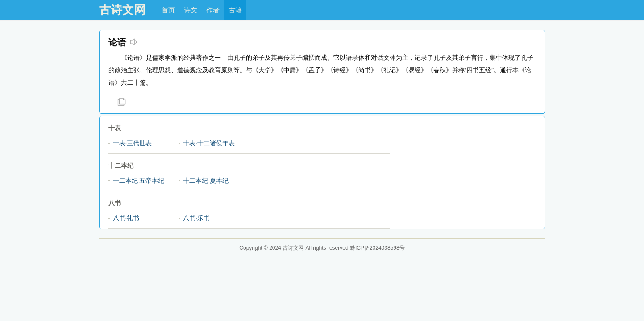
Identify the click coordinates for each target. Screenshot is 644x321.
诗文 (191, 10)
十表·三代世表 (133, 143)
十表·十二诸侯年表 (209, 143)
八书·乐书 (196, 218)
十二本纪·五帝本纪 (139, 181)
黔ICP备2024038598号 (377, 248)
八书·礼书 (126, 218)
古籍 (235, 10)
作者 (213, 10)
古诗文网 (122, 10)
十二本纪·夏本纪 (206, 181)
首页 (168, 10)
